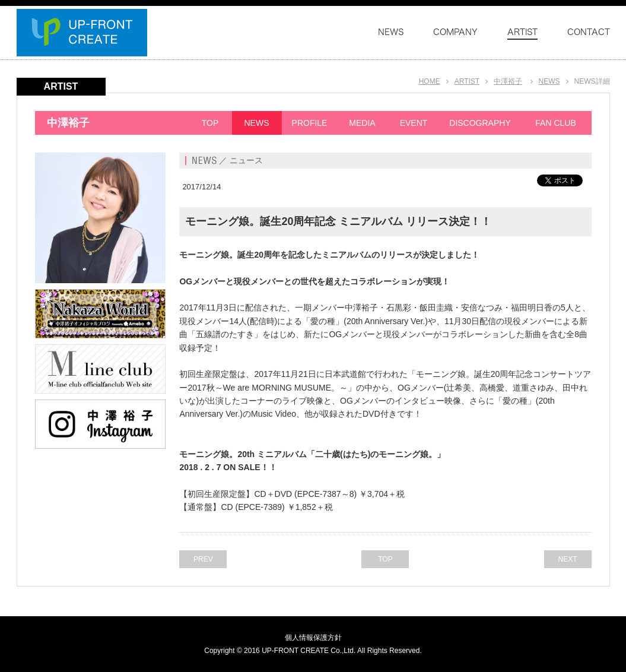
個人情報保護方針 (313, 638)
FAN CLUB (555, 123)
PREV (203, 559)
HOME (430, 81)
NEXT (567, 559)
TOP (210, 123)
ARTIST (467, 81)
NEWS (549, 81)
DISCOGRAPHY (480, 123)
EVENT (414, 123)
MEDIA (362, 123)
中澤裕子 (508, 81)
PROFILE (310, 123)
